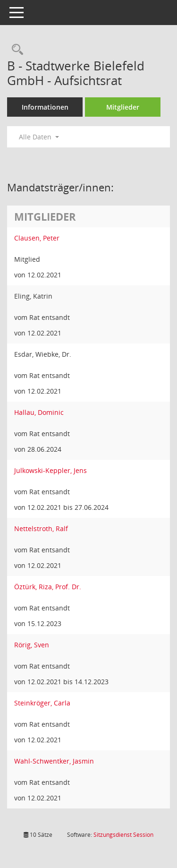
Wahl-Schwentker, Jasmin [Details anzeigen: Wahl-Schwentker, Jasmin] (54, 761)
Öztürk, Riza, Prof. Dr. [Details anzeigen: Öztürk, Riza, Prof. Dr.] (48, 587)
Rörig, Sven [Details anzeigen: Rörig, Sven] (32, 645)
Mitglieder (123, 107)
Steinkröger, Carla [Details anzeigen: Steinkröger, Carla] (42, 703)
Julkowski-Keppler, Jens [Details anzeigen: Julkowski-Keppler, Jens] (51, 470)
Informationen (45, 107)
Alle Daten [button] (39, 137)
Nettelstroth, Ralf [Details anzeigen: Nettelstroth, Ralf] (41, 529)
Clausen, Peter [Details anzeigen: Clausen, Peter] (37, 238)
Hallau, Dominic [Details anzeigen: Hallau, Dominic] (39, 412)
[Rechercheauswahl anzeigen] (15, 50)
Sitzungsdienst (123, 835)
